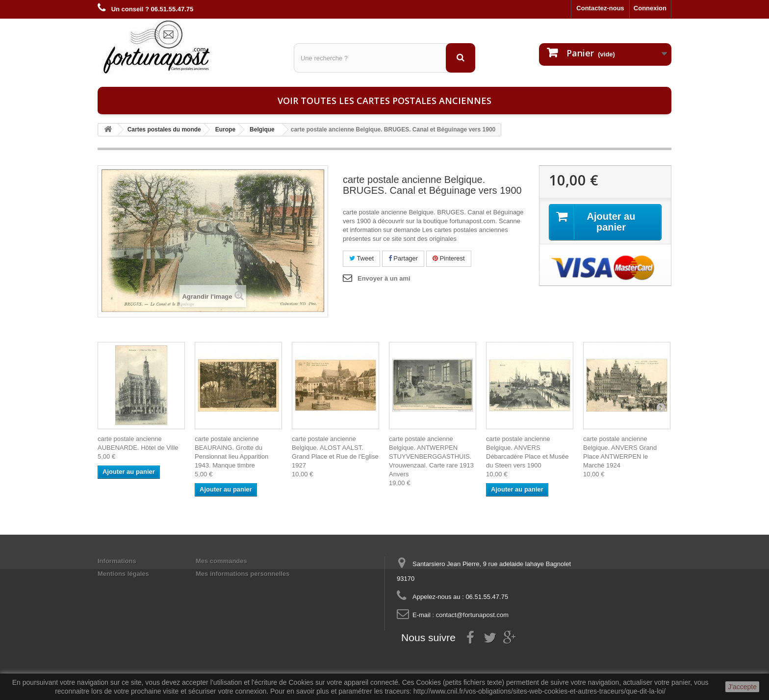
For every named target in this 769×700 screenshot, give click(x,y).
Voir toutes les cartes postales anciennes (384, 101)
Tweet (361, 258)
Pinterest (449, 258)
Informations (117, 561)
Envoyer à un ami (384, 278)
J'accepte (742, 687)
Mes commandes (221, 561)
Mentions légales (123, 574)
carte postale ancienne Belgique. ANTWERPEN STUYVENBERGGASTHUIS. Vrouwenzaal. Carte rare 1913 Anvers (431, 456)
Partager (403, 258)
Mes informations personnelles (243, 574)
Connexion (650, 8)
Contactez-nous (600, 8)
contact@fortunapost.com (472, 615)
